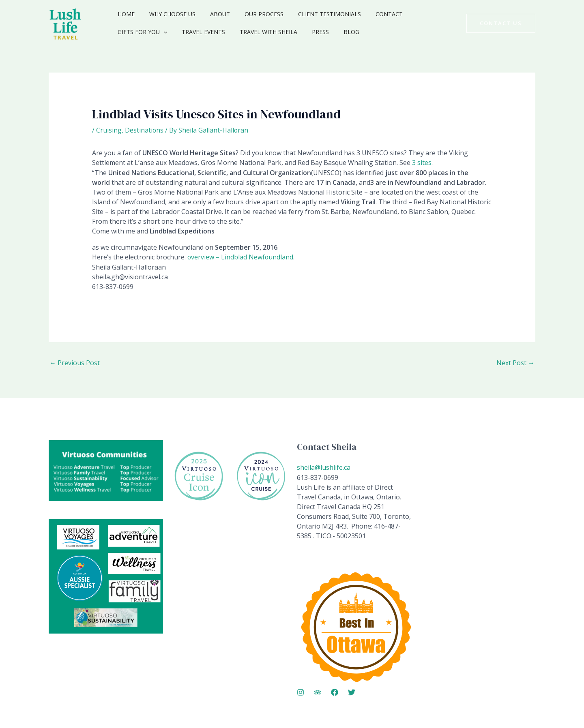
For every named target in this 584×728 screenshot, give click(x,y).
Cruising (109, 130)
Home (125, 14)
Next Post (515, 362)
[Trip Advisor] (318, 691)
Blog (276, 32)
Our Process (253, 14)
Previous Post (75, 362)
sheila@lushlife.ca (324, 467)
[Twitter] (352, 691)
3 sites (422, 163)
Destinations (144, 130)
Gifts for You (421, 14)
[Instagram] (301, 691)
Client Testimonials (315, 14)
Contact (371, 14)
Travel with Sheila (200, 32)
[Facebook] (335, 691)
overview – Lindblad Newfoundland (241, 257)
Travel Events (138, 32)
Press (248, 32)
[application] (442, 14)
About (212, 14)
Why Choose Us (167, 14)
